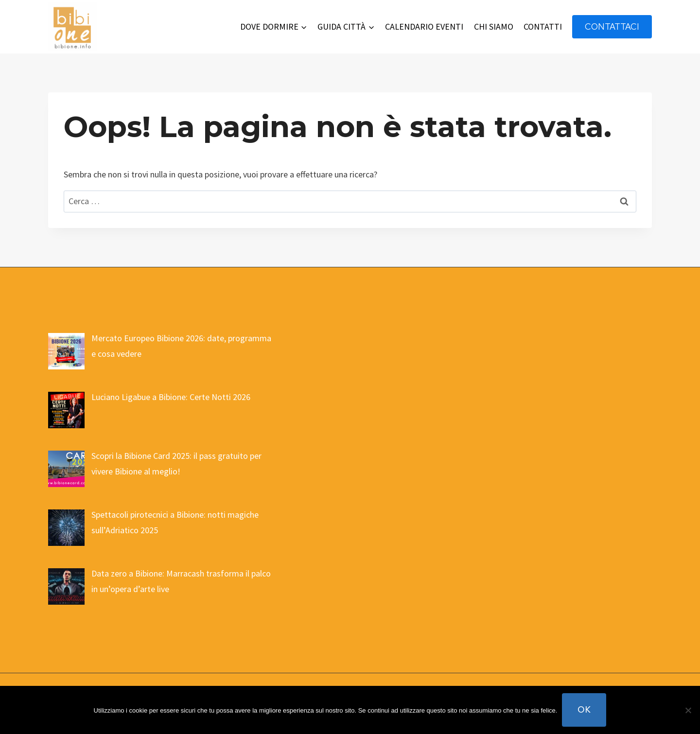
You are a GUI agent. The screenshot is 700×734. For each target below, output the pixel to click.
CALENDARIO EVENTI (424, 26)
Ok (584, 709)
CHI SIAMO (494, 26)
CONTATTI (543, 26)
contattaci (612, 26)
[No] (688, 710)
